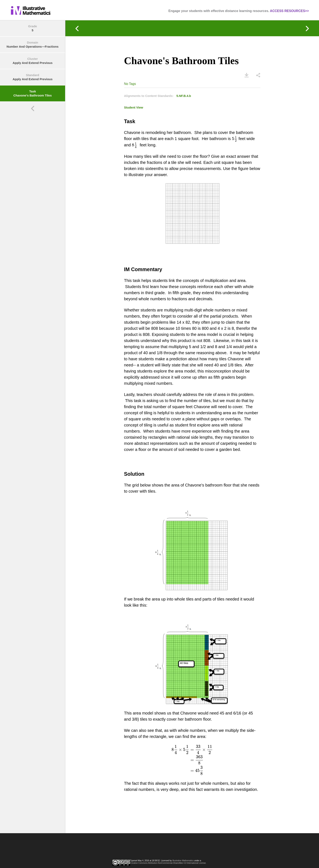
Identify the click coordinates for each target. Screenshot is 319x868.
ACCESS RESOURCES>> (289, 11)
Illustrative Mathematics (183, 861)
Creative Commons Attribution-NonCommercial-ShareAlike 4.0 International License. (168, 863)
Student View (134, 107)
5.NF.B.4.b (184, 96)
